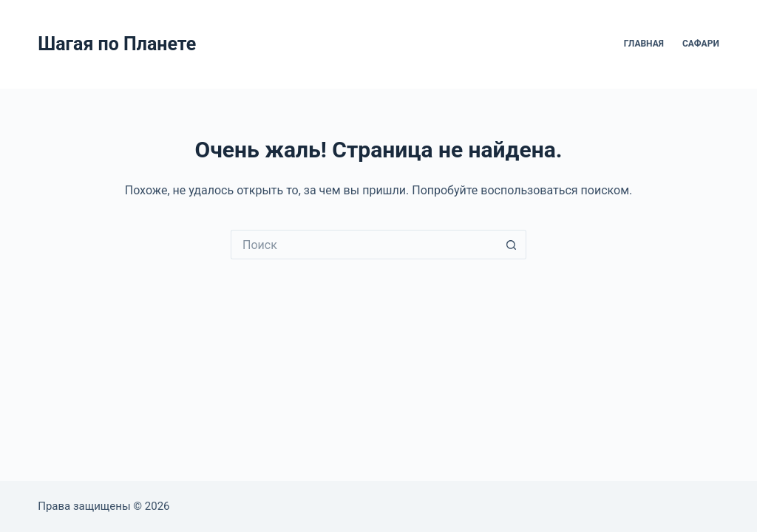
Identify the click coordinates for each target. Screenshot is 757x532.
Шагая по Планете (117, 44)
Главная (644, 44)
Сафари (701, 44)
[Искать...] (364, 245)
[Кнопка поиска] (512, 245)
